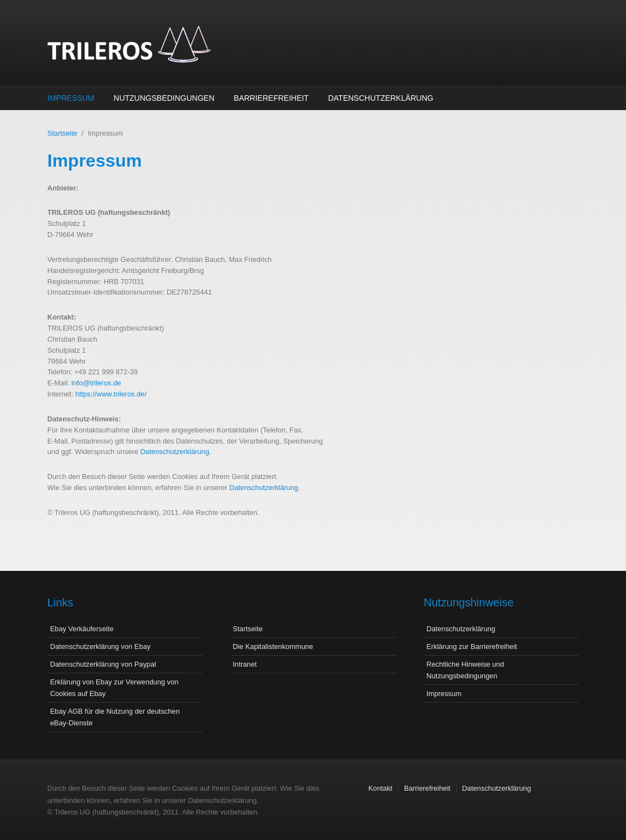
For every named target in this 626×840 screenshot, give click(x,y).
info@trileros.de (96, 383)
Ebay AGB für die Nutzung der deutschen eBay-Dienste (115, 717)
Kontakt (381, 788)
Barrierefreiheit (271, 98)
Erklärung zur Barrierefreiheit (472, 646)
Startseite (63, 133)
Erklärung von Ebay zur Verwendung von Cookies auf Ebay (115, 688)
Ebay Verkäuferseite (82, 629)
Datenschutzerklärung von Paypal (103, 664)
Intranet (245, 664)
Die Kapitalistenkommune (273, 646)
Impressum (71, 98)
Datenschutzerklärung (381, 98)
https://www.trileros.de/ (111, 394)
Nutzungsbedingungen (164, 98)
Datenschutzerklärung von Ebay (100, 646)
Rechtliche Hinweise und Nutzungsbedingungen (465, 670)
